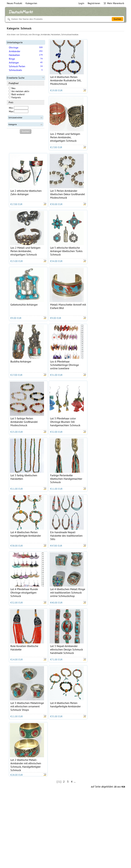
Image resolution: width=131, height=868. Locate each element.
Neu (12, 88)
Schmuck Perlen (17, 66)
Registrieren (94, 3)
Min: (11, 108)
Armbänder (15, 51)
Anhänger (14, 63)
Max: (11, 111)
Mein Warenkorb (114, 3)
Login (81, 3)
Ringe (12, 59)
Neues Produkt (14, 3)
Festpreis (15, 97)
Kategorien (31, 3)
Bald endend (17, 94)
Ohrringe (14, 48)
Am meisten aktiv (19, 91)
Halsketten (14, 55)
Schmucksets (15, 70)
